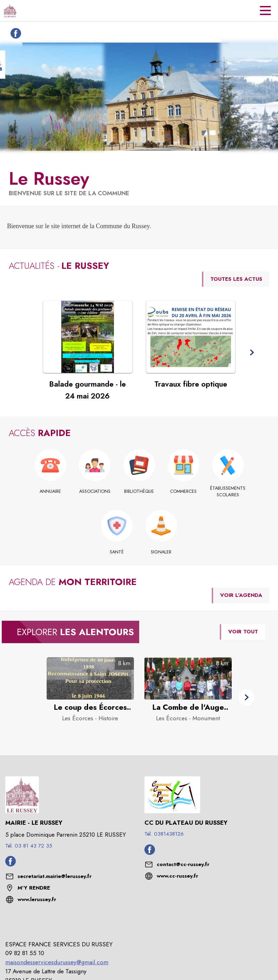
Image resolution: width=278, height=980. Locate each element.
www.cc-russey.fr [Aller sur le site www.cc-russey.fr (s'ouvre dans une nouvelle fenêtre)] (177, 876)
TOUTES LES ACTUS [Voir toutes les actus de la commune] (236, 279)
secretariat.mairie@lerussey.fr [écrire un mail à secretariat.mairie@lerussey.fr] (55, 876)
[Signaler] (161, 552)
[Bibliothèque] (139, 491)
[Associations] (95, 491)
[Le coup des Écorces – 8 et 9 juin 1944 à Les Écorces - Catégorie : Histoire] (90, 707)
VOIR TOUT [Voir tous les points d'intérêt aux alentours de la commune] (243, 632)
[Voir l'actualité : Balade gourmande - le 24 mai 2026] (88, 337)
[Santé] (117, 552)
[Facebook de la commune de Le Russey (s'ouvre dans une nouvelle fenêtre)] (14, 35)
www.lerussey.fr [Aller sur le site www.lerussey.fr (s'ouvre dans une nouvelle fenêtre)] (37, 899)
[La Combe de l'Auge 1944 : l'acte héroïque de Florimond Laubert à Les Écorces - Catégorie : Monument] (188, 707)
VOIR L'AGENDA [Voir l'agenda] (241, 595)
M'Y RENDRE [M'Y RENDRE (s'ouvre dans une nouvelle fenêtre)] (34, 888)
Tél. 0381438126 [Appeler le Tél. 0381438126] (164, 834)
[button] (252, 352)
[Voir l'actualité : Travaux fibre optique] (191, 337)
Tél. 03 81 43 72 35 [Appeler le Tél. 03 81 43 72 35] (29, 846)
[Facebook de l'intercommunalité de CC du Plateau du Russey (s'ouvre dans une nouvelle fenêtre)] (150, 853)
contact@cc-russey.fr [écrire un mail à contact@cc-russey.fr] (183, 864)
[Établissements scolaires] (228, 492)
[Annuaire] (50, 491)
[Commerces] (184, 491)
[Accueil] (10, 11)
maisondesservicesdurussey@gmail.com (57, 962)
